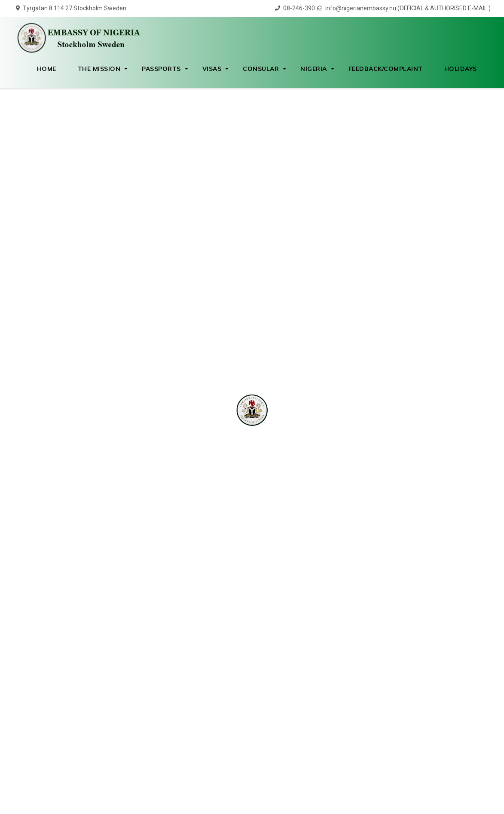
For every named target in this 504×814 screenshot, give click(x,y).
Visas (212, 69)
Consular (261, 69)
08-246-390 (295, 8)
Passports (161, 69)
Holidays (461, 69)
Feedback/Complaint (386, 69)
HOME (47, 69)
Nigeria (314, 69)
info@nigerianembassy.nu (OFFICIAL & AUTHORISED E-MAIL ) (404, 8)
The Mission (99, 69)
